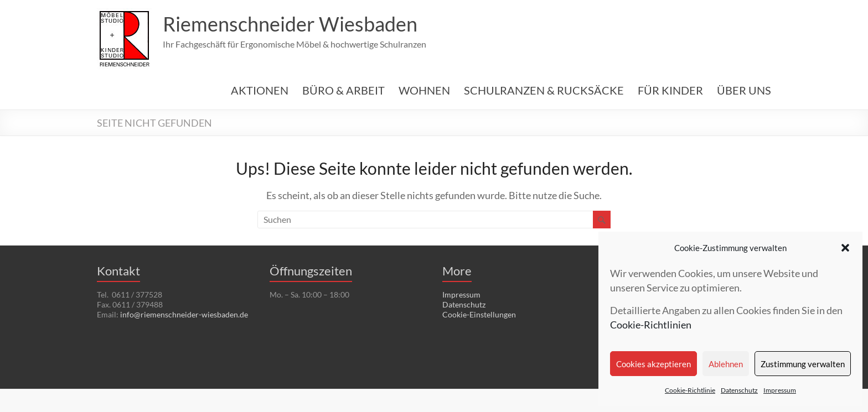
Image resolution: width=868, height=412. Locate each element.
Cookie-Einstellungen (479, 314)
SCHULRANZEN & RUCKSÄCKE (544, 90)
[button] (845, 248)
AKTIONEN (260, 90)
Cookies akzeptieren (653, 364)
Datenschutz (739, 390)
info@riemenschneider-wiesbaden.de (184, 314)
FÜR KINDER (670, 90)
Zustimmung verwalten (803, 364)
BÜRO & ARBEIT (343, 90)
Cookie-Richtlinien (651, 325)
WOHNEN (424, 90)
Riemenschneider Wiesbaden (290, 24)
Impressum (780, 390)
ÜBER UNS (744, 90)
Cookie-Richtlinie (690, 390)
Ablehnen (726, 364)
